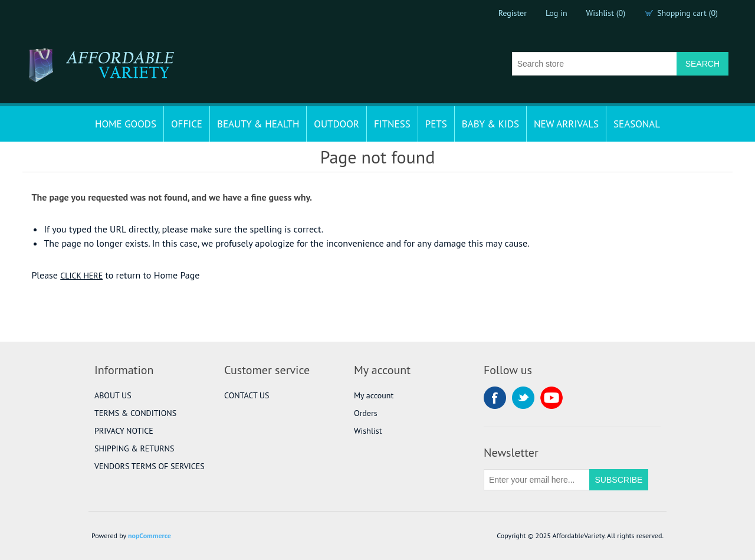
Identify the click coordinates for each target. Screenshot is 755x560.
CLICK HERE (81, 276)
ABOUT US (113, 395)
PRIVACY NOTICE (124, 431)
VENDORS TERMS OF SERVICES (150, 466)
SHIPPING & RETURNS (134, 448)
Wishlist (368, 431)
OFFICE (187, 124)
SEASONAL (637, 124)
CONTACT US (247, 395)
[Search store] (595, 64)
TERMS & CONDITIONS (135, 413)
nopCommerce (150, 536)
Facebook (495, 398)
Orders (366, 413)
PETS (436, 124)
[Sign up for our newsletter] (537, 480)
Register (513, 13)
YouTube (552, 398)
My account (374, 395)
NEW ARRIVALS (566, 124)
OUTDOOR (337, 124)
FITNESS (392, 124)
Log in (557, 13)
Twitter (523, 398)
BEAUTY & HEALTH (258, 124)
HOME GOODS (126, 124)
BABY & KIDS (490, 124)
